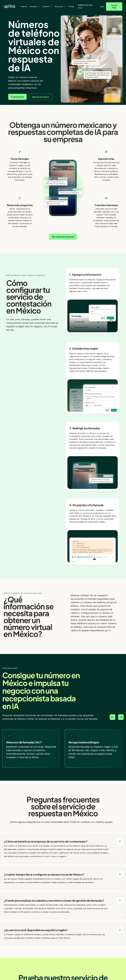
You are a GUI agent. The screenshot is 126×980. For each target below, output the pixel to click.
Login (102, 6)
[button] (35, 7)
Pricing (71, 6)
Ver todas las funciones (63, 237)
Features (24, 6)
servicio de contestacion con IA (97, 513)
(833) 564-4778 (85, 6)
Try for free (114, 6)
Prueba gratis (17, 97)
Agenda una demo (41, 97)
